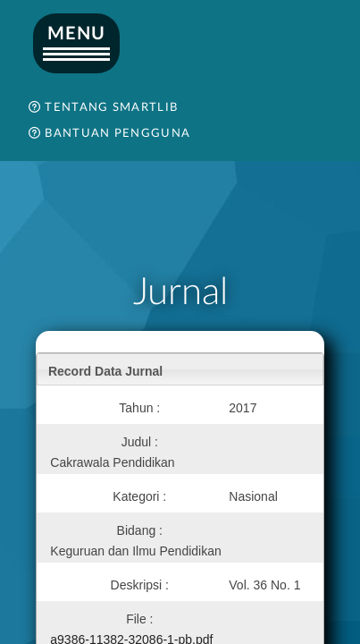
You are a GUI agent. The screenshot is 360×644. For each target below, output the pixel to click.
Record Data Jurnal (105, 371)
